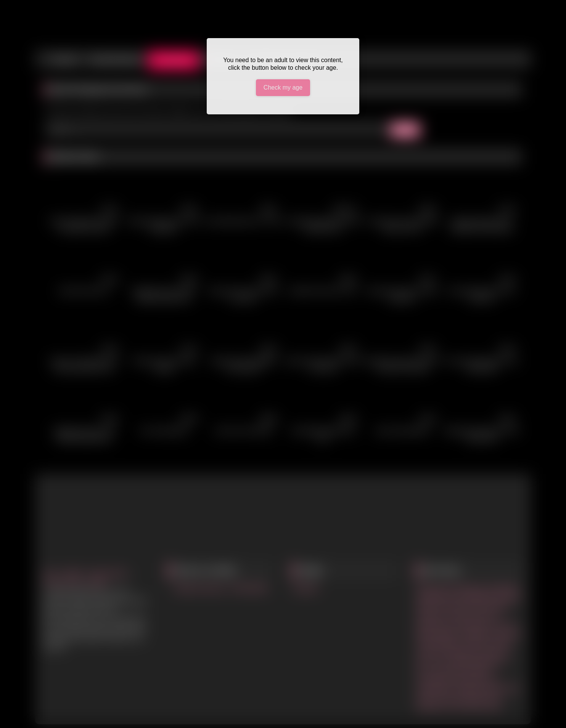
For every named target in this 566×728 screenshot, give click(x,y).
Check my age (283, 87)
